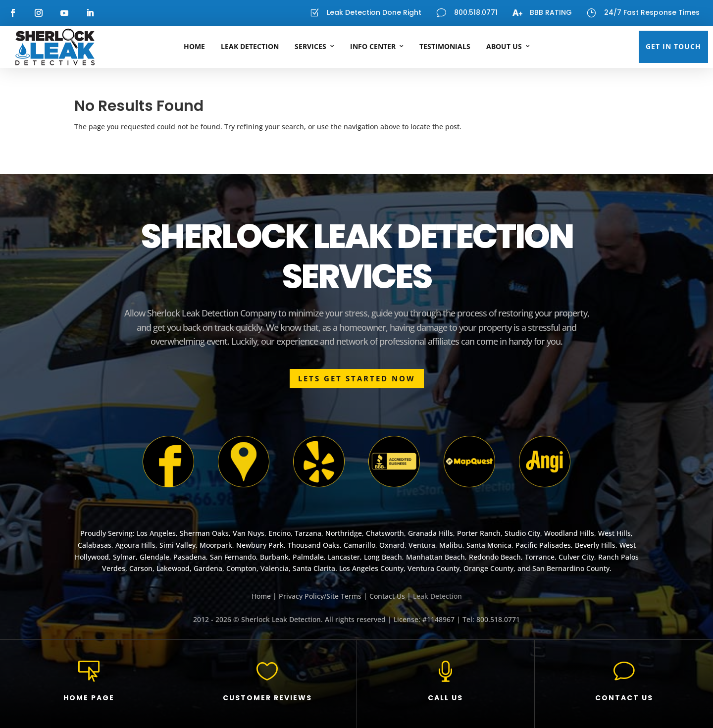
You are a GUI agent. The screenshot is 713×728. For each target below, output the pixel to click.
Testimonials (445, 46)
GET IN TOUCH (673, 46)
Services (310, 46)
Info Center (373, 46)
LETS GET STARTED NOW (357, 378)
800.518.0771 (476, 12)
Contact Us (387, 596)
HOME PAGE (89, 698)
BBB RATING (551, 12)
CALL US (445, 698)
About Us (504, 46)
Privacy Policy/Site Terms (320, 596)
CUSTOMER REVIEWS (267, 698)
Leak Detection (250, 46)
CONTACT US (624, 698)
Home (194, 46)
